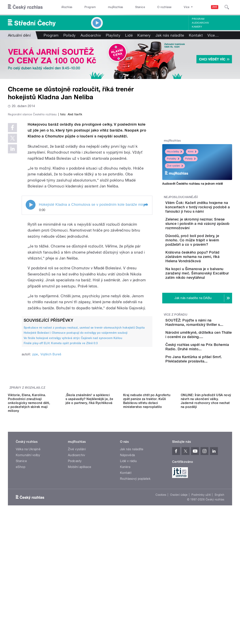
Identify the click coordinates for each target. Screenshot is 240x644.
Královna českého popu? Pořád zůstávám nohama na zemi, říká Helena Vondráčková (209, 272)
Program (90, 7)
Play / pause (31, 286)
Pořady (70, 35)
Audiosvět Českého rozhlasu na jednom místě (193, 184)
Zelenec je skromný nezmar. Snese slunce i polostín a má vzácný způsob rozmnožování (207, 230)
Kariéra (125, 562)
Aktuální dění (19, 35)
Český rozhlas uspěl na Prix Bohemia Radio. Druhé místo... (207, 382)
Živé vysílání (175, 166)
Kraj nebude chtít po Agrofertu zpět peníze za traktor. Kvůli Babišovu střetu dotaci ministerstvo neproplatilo (147, 496)
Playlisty (113, 35)
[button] (145, 286)
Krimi (192, 152)
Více (213, 35)
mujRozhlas (116, 7)
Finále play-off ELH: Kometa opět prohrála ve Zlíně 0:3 (61, 424)
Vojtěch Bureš (51, 435)
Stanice (140, 7)
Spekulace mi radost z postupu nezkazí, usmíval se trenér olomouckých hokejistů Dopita (84, 409)
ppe (35, 435)
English (219, 590)
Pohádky (173, 159)
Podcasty (75, 556)
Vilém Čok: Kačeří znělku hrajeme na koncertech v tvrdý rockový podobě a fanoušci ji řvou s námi (210, 209)
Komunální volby (28, 550)
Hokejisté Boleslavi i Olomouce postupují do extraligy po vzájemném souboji (76, 414)
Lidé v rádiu (128, 556)
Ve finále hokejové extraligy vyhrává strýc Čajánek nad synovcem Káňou (73, 419)
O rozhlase (165, 7)
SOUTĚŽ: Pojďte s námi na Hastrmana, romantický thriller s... (208, 346)
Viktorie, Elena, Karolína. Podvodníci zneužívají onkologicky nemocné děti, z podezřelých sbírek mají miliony (29, 498)
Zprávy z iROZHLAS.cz (27, 449)
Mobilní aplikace (80, 562)
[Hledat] (227, 7)
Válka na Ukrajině (28, 544)
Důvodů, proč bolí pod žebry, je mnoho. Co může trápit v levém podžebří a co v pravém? (210, 251)
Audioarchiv (200, 23)
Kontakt (196, 35)
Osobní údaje (179, 590)
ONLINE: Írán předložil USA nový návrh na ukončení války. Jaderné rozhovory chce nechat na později (206, 496)
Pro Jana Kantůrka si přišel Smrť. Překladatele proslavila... (209, 400)
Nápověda (127, 550)
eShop (21, 562)
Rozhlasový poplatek (135, 574)
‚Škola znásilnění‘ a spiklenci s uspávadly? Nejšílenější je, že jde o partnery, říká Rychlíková (89, 494)
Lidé (129, 35)
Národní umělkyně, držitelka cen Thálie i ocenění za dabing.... (206, 364)
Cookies (161, 590)
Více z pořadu (176, 336)
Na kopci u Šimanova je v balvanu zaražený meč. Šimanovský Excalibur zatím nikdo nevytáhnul (209, 293)
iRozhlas (67, 7)
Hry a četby (174, 152)
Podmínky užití (201, 590)
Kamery (197, 27)
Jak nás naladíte (170, 35)
